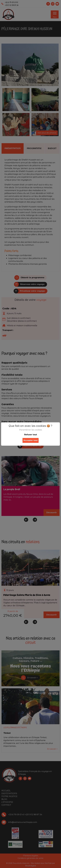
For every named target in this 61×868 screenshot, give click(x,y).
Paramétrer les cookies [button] (31, 430)
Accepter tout (31, 440)
